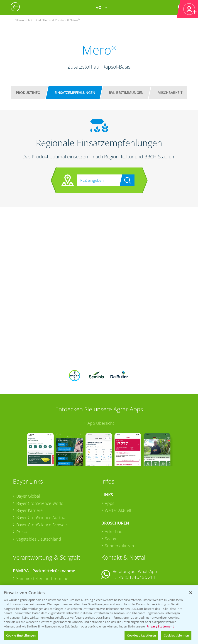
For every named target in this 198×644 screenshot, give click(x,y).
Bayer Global (28, 466)
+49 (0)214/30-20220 (136, 579)
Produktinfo (28, 93)
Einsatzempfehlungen (75, 93)
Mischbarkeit (170, 93)
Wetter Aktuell (118, 481)
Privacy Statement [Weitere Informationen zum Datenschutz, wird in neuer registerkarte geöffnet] (160, 626)
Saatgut (112, 509)
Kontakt (115, 559)
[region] (99, 615)
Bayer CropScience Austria (41, 488)
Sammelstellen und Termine (42, 549)
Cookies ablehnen (176, 635)
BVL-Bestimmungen (126, 93)
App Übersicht (101, 393)
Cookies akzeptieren (141, 635)
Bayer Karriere (29, 481)
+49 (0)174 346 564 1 (136, 547)
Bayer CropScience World (40, 473)
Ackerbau (114, 502)
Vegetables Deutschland (39, 509)
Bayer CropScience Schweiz (42, 495)
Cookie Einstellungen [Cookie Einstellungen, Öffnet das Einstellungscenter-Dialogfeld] (21, 635)
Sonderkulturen (119, 516)
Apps (109, 473)
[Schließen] (191, 593)
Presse (22, 502)
